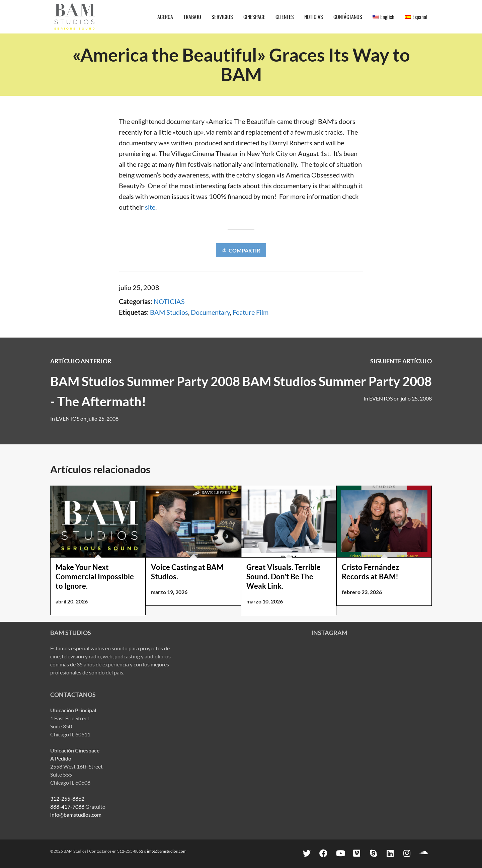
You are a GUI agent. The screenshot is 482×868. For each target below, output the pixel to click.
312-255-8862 (67, 799)
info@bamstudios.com (76, 815)
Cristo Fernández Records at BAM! (370, 572)
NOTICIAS (169, 301)
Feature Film (251, 312)
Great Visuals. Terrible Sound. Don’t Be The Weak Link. (284, 576)
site (150, 207)
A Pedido (61, 758)
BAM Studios (169, 312)
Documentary (210, 312)
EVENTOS (381, 398)
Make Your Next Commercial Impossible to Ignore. (95, 576)
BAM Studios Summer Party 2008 (337, 381)
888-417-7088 (67, 807)
